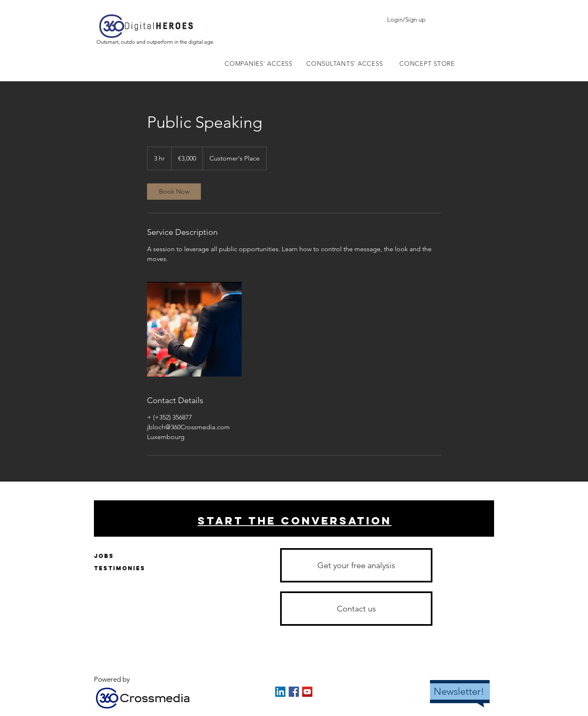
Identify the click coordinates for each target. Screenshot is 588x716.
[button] (356, 609)
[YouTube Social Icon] (307, 692)
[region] (294, 519)
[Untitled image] (194, 329)
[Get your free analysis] (356, 565)
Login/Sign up (406, 19)
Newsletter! (459, 691)
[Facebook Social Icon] (294, 692)
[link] (174, 192)
